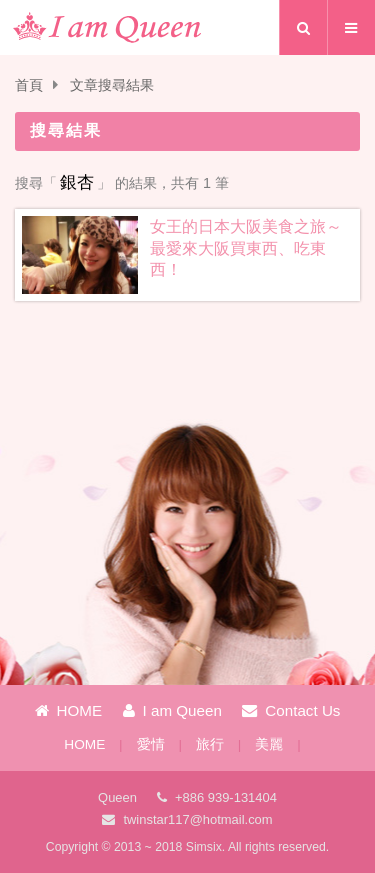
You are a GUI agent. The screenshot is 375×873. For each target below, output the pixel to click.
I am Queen (172, 710)
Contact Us (291, 710)
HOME (69, 710)
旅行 (210, 744)
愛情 (151, 744)
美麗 (269, 744)
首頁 (29, 85)
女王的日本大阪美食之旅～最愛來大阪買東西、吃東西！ (246, 248)
